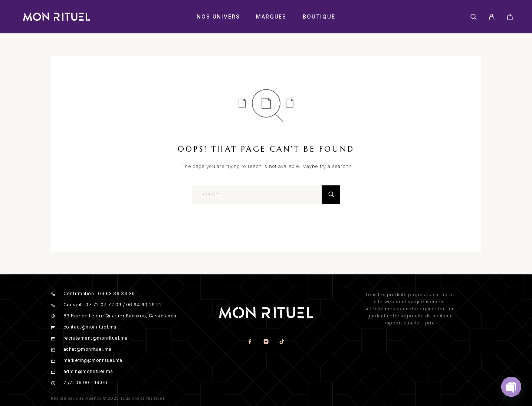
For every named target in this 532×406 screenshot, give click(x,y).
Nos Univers (218, 17)
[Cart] (510, 18)
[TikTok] (282, 342)
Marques (271, 17)
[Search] (474, 17)
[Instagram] (266, 342)
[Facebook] (250, 342)
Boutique (319, 17)
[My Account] (492, 17)
